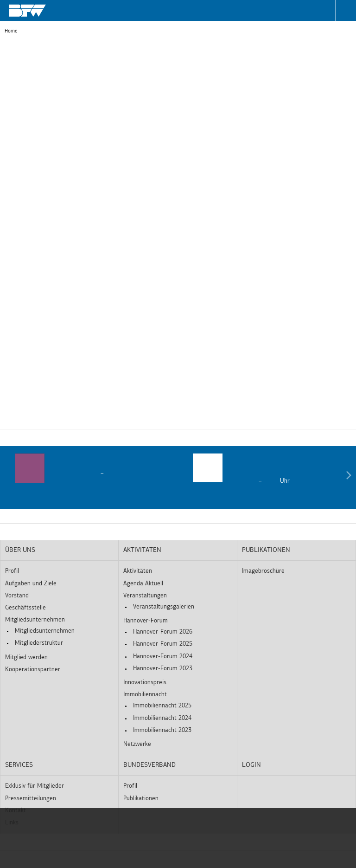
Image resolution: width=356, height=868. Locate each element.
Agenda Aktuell (143, 584)
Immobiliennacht (145, 695)
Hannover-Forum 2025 (163, 644)
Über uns (20, 550)
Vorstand (17, 596)
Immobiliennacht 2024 (162, 718)
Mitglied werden (26, 657)
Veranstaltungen (145, 596)
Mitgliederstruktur (39, 643)
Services (19, 765)
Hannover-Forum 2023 (163, 669)
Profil (12, 571)
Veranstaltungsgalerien (164, 607)
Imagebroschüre (263, 571)
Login (251, 765)
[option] (89, 470)
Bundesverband (149, 765)
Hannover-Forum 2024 (163, 657)
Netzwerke (137, 744)
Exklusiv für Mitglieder (35, 786)
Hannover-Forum (146, 621)
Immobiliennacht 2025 (162, 706)
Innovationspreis (145, 683)
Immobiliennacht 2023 (162, 730)
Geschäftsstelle (25, 608)
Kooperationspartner (33, 670)
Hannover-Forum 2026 (163, 632)
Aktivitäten (142, 550)
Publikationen (266, 550)
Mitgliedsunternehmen (35, 620)
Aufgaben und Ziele (31, 584)
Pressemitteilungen (31, 799)
